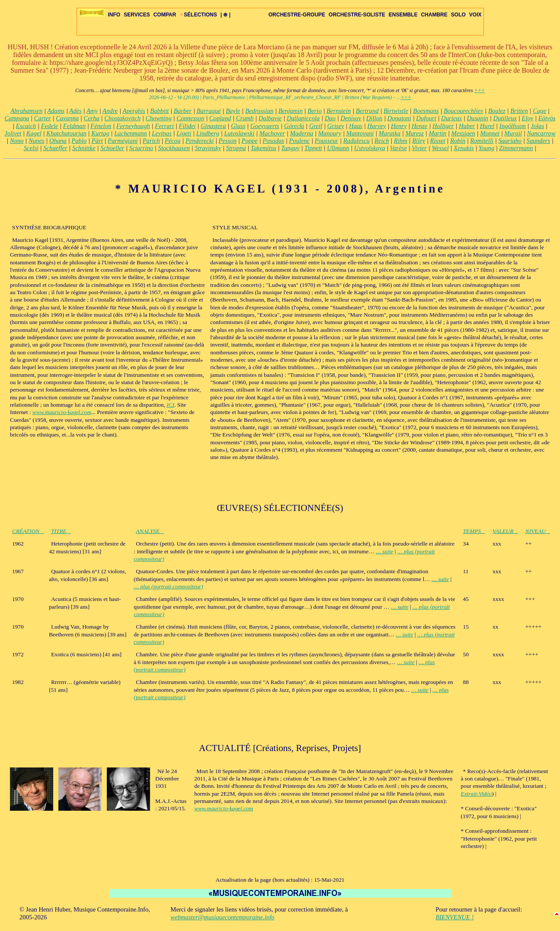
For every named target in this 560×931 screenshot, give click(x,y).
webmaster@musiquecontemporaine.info (222, 917)
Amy (92, 111)
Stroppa (236, 148)
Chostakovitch (122, 118)
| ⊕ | (226, 15)
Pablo (79, 141)
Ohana (58, 141)
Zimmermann (516, 148)
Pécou (173, 141)
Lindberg (208, 133)
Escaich (26, 126)
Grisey (336, 126)
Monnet (490, 133)
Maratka (390, 133)
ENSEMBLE (403, 15)
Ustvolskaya (370, 148)
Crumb (245, 118)
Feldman (74, 126)
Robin (458, 141)
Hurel (487, 126)
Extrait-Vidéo (477, 794)
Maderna (302, 133)
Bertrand (367, 111)
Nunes (37, 141)
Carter (43, 118)
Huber (467, 126)
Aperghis (134, 111)
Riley (419, 141)
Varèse (398, 148)
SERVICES (137, 15)
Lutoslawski (239, 133)
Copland (220, 118)
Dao (330, 118)
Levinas (162, 133)
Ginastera (213, 126)
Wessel (440, 148)
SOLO (458, 15)
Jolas (537, 126)
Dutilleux (505, 118)
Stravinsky (208, 148)
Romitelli (482, 141)
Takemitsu (264, 148)
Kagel (34, 133)
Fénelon (101, 126)
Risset (438, 141)
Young (486, 148)
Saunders (539, 141)
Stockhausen (174, 148)
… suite (384, 551)
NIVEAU (538, 531)
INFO (114, 15)
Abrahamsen (26, 111)
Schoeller (112, 148)
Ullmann (338, 148)
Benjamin (291, 111)
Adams (56, 111)
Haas (356, 126)
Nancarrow (541, 133)
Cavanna (67, 118)
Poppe (250, 141)
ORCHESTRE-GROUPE (297, 15)
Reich (382, 141)
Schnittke (84, 148)
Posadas (273, 141)
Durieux (451, 118)
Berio (315, 111)
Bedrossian (259, 111)
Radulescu (357, 141)
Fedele (50, 126)
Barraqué (209, 111)
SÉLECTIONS (198, 15)
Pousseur (327, 141)
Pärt (97, 141)
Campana (17, 118)
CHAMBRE (434, 15)
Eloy (527, 118)
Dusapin (478, 118)
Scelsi (31, 148)
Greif (316, 126)
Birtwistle (396, 111)
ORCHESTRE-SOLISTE (357, 15)
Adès (75, 111)
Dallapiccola (303, 118)
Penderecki (200, 141)
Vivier (419, 148)
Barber (183, 111)
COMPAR (165, 15)
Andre (110, 111)
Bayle (233, 111)
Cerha (92, 118)
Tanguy (290, 148)
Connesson (190, 118)
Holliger (443, 126)
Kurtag (100, 133)
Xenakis (464, 148)
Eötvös (547, 118)
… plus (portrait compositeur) (168, 586)
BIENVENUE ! (454, 917)
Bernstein (339, 111)
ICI (170, 405)
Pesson (228, 141)
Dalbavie (270, 118)
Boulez (497, 111)
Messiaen (463, 133)
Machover (272, 133)
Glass (238, 126)
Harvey (376, 126)
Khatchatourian (66, 133)
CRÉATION (28, 531)
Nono (17, 141)
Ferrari (164, 126)
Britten (519, 111)
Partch (151, 141)
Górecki (294, 126)
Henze (420, 126)
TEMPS (474, 531)
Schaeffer (55, 148)
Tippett (313, 148)
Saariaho (510, 141)
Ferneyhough (133, 126)
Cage (539, 111)
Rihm (401, 141)
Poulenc (299, 141)
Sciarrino (141, 148)
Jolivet (13, 133)
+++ (480, 90)
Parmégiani (123, 141)
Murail (513, 133)
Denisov (351, 118)
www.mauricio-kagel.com (62, 412)
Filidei (187, 126)
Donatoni (399, 118)
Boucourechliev (463, 111)
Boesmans (426, 111)
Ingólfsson (513, 126)
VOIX (475, 15)
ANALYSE (150, 531)
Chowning (159, 118)
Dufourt (426, 118)
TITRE (61, 531)
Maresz (414, 133)
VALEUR (505, 531)
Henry (399, 126)
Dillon (374, 118)
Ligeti (184, 133)
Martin (437, 133)
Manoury (330, 133)
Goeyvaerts (265, 126)
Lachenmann (131, 133)
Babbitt (159, 111)
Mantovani (360, 133)
